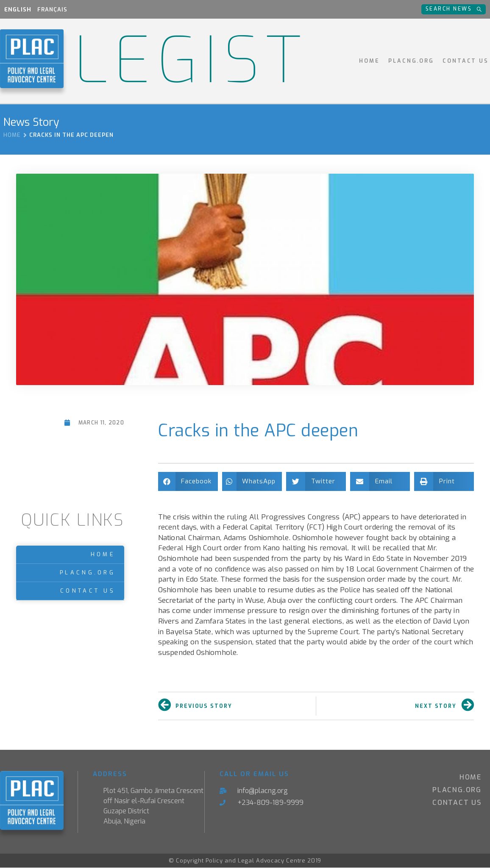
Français (52, 10)
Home (369, 61)
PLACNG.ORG (411, 61)
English (18, 10)
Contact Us (466, 61)
